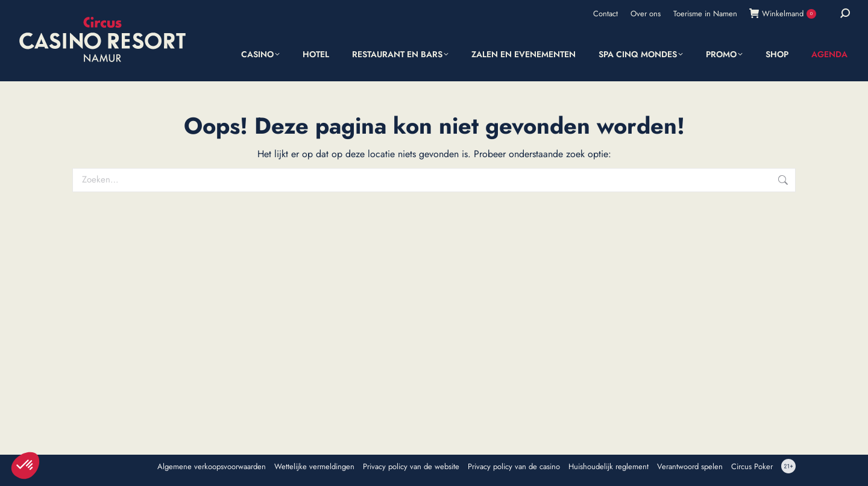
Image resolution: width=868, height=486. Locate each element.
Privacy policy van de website (411, 467)
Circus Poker (752, 467)
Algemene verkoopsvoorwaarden (212, 467)
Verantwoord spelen (690, 467)
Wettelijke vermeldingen (314, 467)
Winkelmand (783, 14)
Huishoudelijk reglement (609, 467)
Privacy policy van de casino (514, 467)
